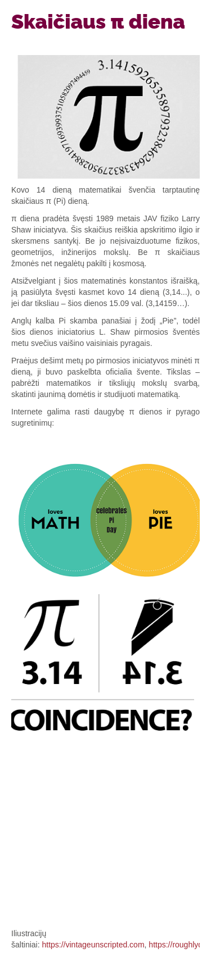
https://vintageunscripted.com (93, 945)
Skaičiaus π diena (98, 21)
